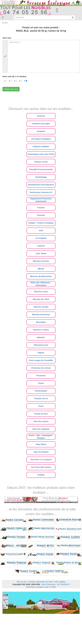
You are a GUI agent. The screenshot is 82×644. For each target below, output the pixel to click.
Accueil (5, 23)
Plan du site (21, 582)
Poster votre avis (11, 89)
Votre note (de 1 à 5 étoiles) (14, 76)
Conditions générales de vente (40, 582)
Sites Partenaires (49, 584)
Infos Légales (60, 582)
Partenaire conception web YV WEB (41, 587)
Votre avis (7, 38)
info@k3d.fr (65, 584)
